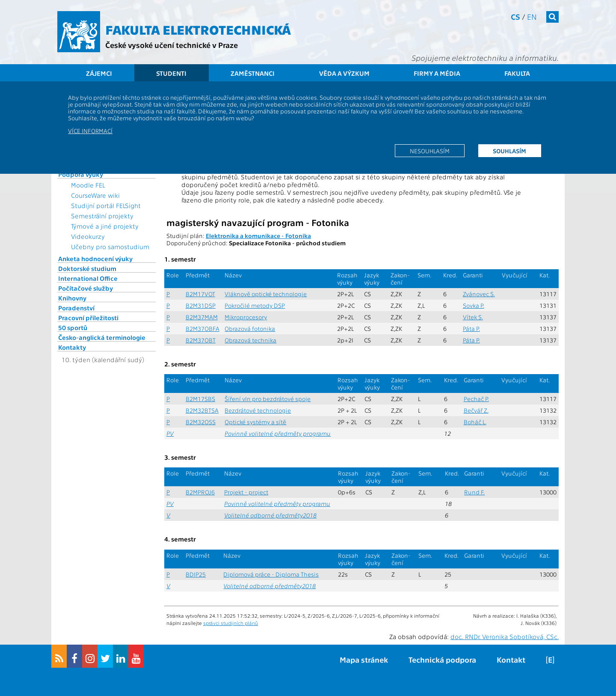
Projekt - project (246, 492)
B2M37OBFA (203, 329)
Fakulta (517, 73)
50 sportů (73, 327)
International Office (88, 278)
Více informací (90, 131)
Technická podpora (442, 659)
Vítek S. (473, 317)
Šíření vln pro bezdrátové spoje (268, 399)
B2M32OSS (201, 422)
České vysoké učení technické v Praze (172, 45)
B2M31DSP (201, 305)
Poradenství (76, 308)
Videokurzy (88, 236)
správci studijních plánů (231, 623)
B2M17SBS (200, 399)
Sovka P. (474, 305)
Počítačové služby (86, 288)
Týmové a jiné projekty (105, 226)
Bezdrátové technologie (258, 410)
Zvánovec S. (479, 294)
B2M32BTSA (202, 410)
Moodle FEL (88, 185)
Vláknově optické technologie (266, 294)
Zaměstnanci (253, 73)
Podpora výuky (81, 174)
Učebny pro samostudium (110, 247)
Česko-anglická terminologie (102, 337)
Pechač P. (476, 399)
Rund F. (474, 492)
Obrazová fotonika (250, 329)
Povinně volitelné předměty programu (278, 433)
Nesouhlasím (430, 151)
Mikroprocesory (246, 317)
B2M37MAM (202, 317)
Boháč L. (475, 422)
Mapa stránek (364, 659)
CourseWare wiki (95, 195)
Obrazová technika (250, 340)
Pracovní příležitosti (88, 318)
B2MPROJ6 (200, 492)
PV (170, 433)
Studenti (171, 73)
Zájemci (99, 73)
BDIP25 (196, 574)
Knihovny (72, 298)
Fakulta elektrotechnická (198, 29)
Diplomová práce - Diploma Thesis (271, 574)
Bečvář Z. (476, 410)
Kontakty (72, 347)
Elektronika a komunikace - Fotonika (258, 236)
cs (515, 16)
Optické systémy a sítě (255, 422)
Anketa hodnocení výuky (95, 259)
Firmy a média (437, 73)
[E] (550, 659)
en (532, 16)
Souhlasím (509, 151)
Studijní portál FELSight (106, 205)
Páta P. (471, 329)
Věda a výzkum (344, 73)
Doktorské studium (87, 268)
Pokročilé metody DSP (255, 305)
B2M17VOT (200, 294)
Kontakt (511, 659)
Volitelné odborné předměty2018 (270, 515)
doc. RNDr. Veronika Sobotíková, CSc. (505, 637)
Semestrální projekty (102, 216)
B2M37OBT (201, 340)
